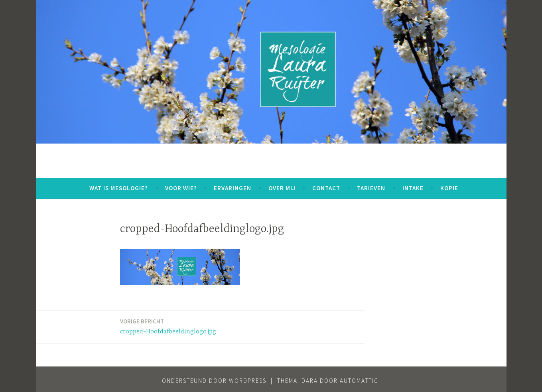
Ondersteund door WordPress (214, 381)
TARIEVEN (371, 188)
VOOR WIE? (181, 188)
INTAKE (413, 188)
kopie (449, 188)
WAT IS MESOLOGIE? (119, 188)
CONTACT (326, 188)
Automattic (359, 381)
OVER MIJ (282, 188)
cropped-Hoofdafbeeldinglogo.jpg (168, 326)
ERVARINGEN (233, 188)
